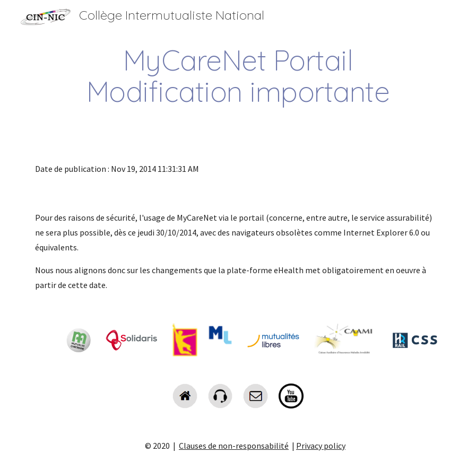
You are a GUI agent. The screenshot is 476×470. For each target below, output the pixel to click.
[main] (238, 76)
